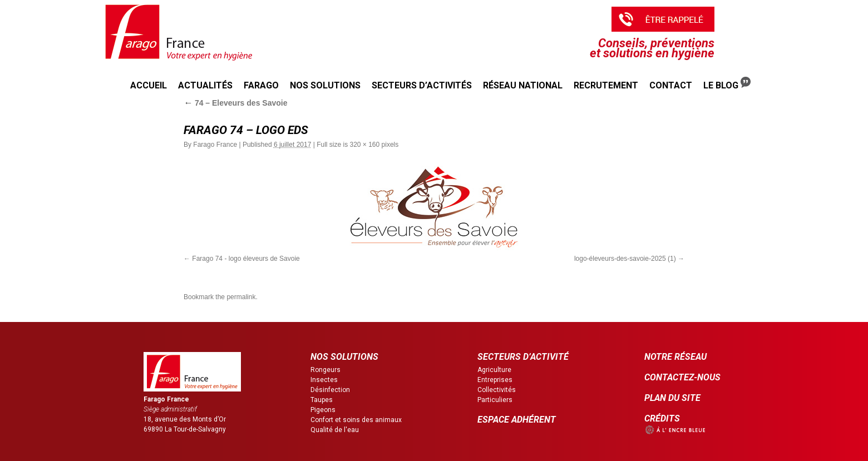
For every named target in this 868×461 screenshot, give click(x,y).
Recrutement (606, 85)
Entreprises (495, 380)
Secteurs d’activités (422, 85)
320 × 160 (364, 145)
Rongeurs (325, 370)
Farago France (215, 145)
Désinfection (330, 390)
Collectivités (497, 390)
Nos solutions (325, 85)
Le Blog (727, 84)
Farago (261, 85)
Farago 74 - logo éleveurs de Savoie (246, 259)
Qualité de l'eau (335, 430)
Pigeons (323, 410)
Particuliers (495, 400)
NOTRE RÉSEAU (675, 357)
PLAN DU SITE (672, 398)
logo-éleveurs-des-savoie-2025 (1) (625, 259)
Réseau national (523, 85)
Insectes (324, 380)
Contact (671, 85)
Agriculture (494, 370)
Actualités (205, 85)
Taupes (322, 400)
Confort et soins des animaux (356, 420)
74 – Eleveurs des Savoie (235, 103)
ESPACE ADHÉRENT (517, 420)
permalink (241, 297)
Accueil (149, 85)
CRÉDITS (662, 418)
